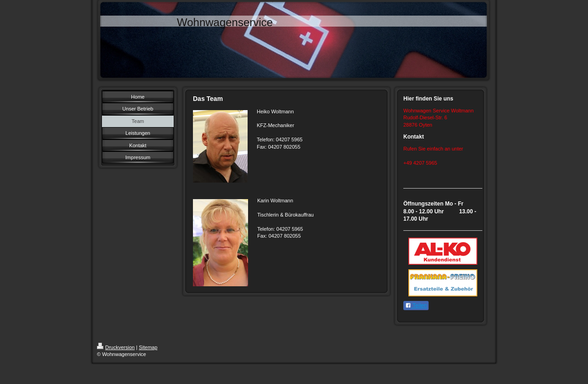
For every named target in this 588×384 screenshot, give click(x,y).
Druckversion (116, 347)
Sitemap (148, 347)
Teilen (416, 306)
